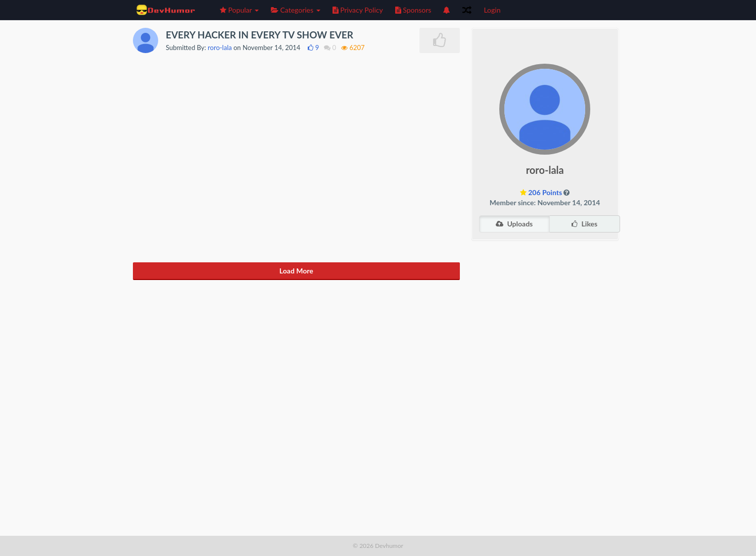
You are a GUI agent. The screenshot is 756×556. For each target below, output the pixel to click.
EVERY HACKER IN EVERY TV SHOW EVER (259, 35)
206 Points (545, 192)
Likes (584, 224)
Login (492, 10)
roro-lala (220, 48)
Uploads (514, 224)
